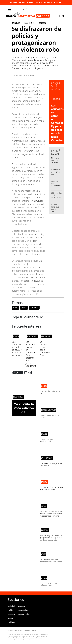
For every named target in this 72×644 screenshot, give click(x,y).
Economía (31, 3)
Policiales (48, 3)
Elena (24, 308)
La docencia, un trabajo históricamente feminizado (51, 560)
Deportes (57, 3)
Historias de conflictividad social (50, 392)
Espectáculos (23, 610)
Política (22, 3)
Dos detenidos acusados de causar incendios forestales (17, 348)
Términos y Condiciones (15, 630)
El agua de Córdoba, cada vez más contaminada (56, 162)
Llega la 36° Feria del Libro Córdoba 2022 (51, 585)
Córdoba (34, 308)
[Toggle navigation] (9, 11)
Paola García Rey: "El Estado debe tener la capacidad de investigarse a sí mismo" (51, 514)
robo (15, 308)
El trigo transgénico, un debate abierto (49, 440)
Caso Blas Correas (47, 336)
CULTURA (44, 386)
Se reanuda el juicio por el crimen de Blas (45, 348)
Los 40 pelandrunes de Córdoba (49, 416)
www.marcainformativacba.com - (21, 636)
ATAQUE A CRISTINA (33, 336)
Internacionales (24, 614)
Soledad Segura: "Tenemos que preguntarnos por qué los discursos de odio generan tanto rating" (51, 539)
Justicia (39, 3)
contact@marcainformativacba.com (35, 640)
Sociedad (14, 3)
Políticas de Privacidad (29, 630)
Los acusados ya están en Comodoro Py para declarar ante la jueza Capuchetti (58, 123)
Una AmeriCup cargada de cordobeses (51, 464)
